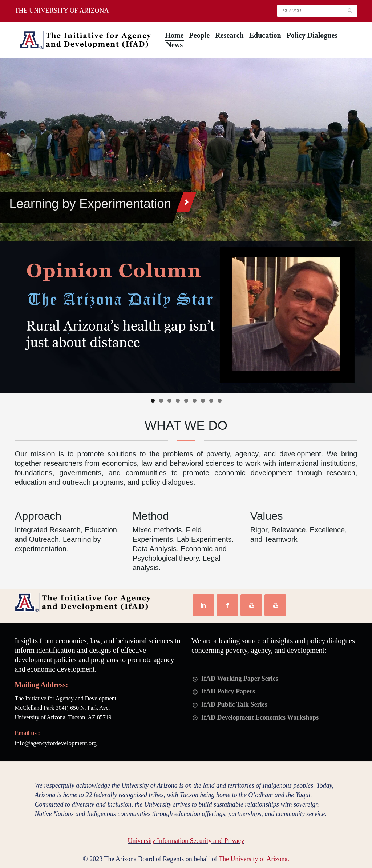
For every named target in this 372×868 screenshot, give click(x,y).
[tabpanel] (186, 149)
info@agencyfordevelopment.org (56, 743)
